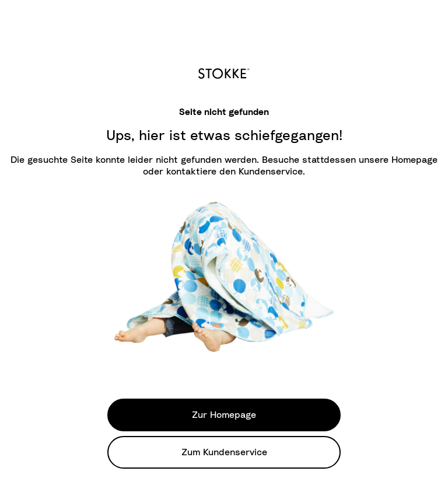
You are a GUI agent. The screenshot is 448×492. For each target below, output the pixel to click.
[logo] (224, 72)
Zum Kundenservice (224, 452)
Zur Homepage (224, 415)
